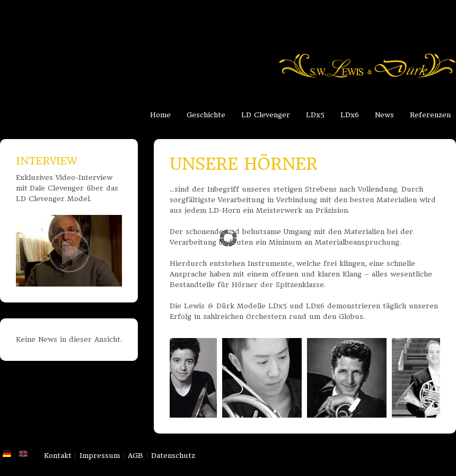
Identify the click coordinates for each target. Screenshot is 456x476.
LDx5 (315, 115)
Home (160, 115)
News (384, 115)
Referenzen (430, 115)
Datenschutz (173, 456)
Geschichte (206, 115)
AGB (135, 456)
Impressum (100, 456)
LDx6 (350, 115)
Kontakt (58, 456)
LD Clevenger (266, 115)
